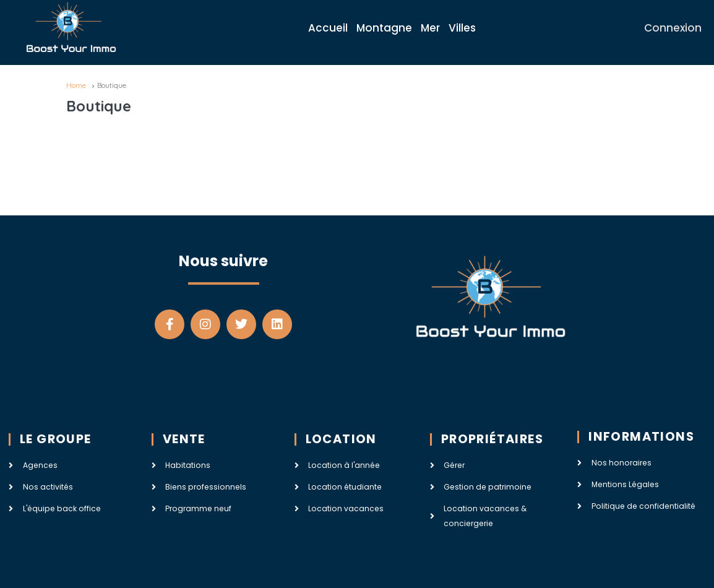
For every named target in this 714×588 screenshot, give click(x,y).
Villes (462, 28)
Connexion (673, 28)
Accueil (328, 28)
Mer (430, 28)
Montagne (384, 28)
